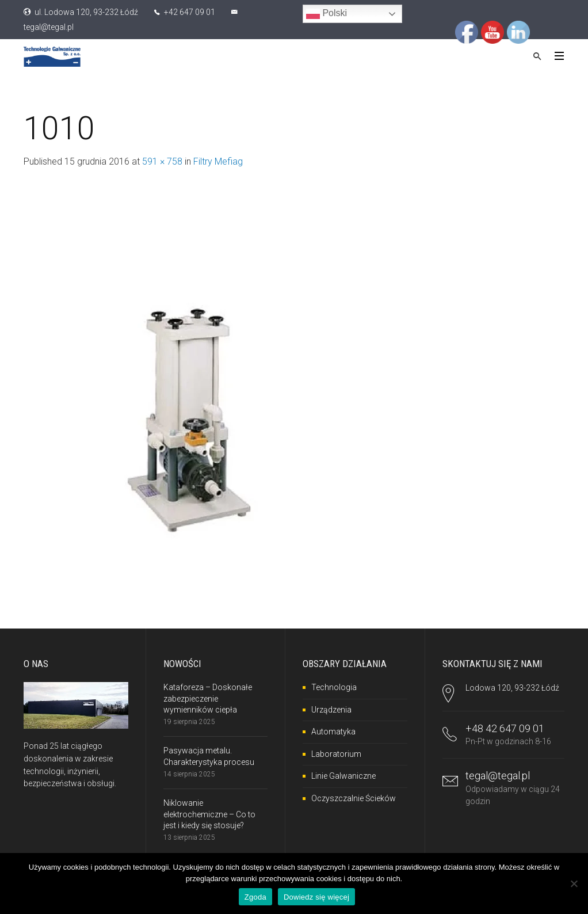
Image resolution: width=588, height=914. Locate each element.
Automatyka (333, 732)
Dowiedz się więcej (316, 897)
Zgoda (255, 897)
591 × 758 (162, 161)
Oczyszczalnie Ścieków (354, 798)
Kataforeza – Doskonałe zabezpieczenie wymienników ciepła (208, 698)
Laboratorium (336, 754)
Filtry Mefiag (218, 161)
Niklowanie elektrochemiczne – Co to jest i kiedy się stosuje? (209, 814)
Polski (327, 14)
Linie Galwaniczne (343, 776)
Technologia (334, 687)
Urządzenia (331, 710)
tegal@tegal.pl (49, 27)
